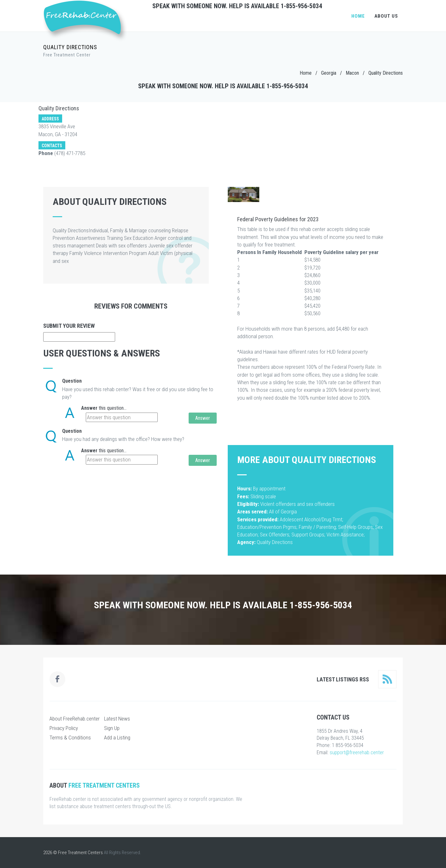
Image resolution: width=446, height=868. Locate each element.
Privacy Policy (64, 728)
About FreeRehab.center (75, 719)
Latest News (117, 719)
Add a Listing (117, 738)
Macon (352, 73)
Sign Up (112, 728)
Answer (89, 408)
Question (72, 381)
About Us (386, 16)
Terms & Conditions (70, 738)
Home (358, 16)
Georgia (329, 73)
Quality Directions (386, 73)
